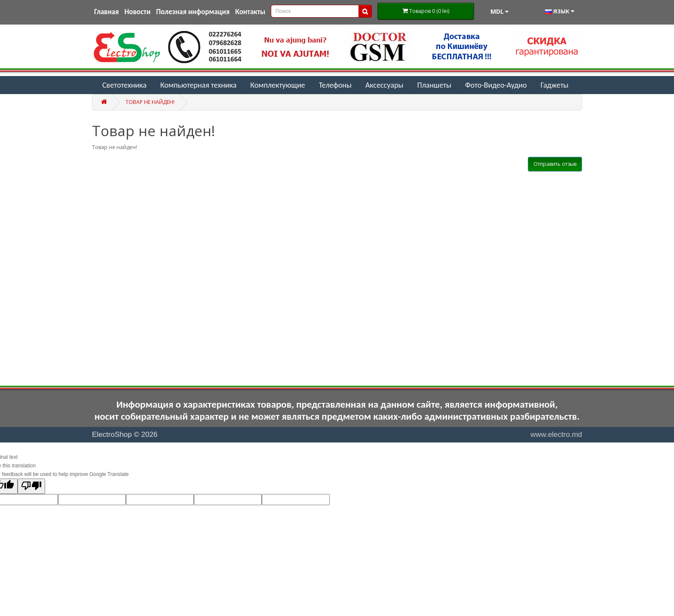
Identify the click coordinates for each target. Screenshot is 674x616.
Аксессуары (384, 85)
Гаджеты (554, 85)
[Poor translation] (31, 486)
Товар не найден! (150, 102)
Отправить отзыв (555, 164)
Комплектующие (277, 85)
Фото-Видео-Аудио (496, 85)
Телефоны (335, 85)
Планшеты (434, 85)
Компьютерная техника (199, 85)
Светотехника (124, 85)
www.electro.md (556, 435)
